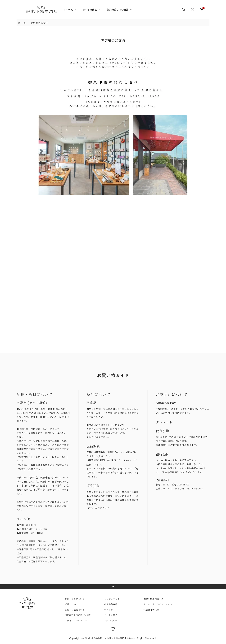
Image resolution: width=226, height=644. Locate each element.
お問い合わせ (111, 620)
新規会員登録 (111, 604)
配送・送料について (75, 599)
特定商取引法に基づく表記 (78, 615)
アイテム (68, 10)
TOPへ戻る (113, 587)
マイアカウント (112, 599)
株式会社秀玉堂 (151, 610)
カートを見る (111, 615)
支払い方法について (75, 610)
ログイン (108, 610)
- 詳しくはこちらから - (99, 508)
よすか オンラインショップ (158, 604)
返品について (71, 604)
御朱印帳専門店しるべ (155, 599)
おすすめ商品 (90, 10)
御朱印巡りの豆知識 (117, 10)
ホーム (22, 23)
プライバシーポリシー (76, 620)
